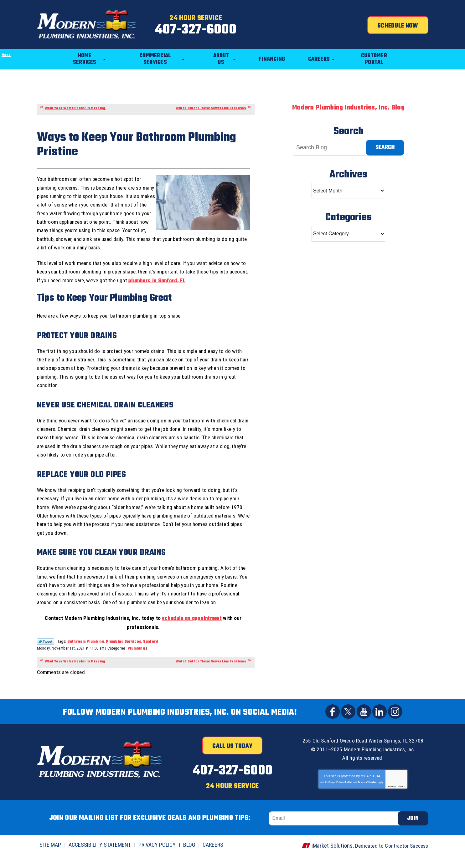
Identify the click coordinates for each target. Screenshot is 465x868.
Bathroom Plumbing (86, 656)
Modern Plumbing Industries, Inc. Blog (348, 102)
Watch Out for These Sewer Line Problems (211, 103)
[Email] (336, 830)
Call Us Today (232, 761)
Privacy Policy (344, 795)
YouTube (364, 726)
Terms (402, 800)
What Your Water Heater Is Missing (75, 103)
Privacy (392, 800)
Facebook (333, 726)
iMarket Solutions (327, 858)
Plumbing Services (124, 656)
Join (413, 830)
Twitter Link (46, 656)
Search (385, 142)
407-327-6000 (232, 29)
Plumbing (136, 663)
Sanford (151, 656)
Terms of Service (367, 795)
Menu (0, 40)
